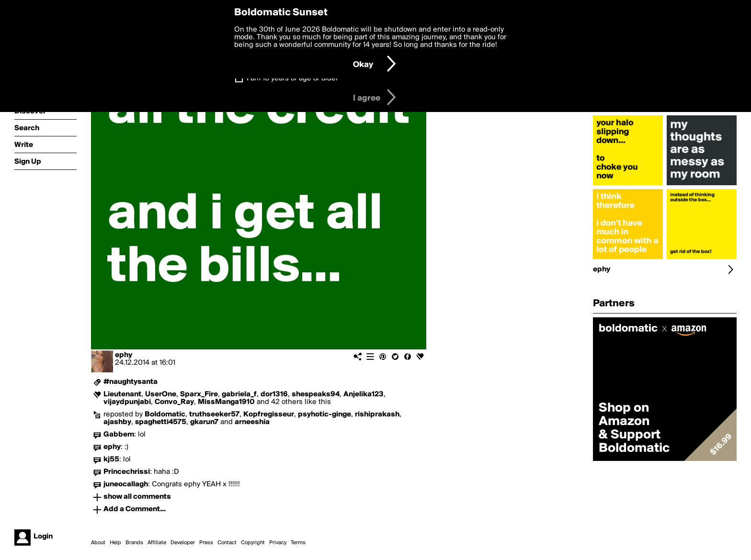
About (98, 543)
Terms (298, 543)
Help (115, 543)
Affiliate (157, 543)
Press (206, 543)
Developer (183, 543)
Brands (134, 543)
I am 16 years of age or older (292, 78)
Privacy (278, 543)
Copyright (253, 543)
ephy (124, 355)
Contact (227, 543)
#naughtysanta (131, 382)
